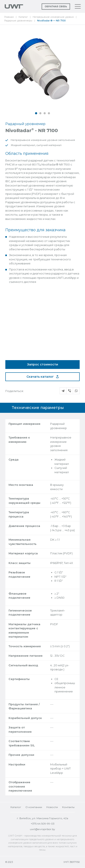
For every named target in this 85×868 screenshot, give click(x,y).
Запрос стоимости (43, 364)
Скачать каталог (43, 377)
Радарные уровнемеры (18, 21)
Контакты (68, 807)
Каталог (23, 17)
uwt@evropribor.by (42, 829)
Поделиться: (15, 391)
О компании (34, 807)
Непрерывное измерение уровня (53, 17)
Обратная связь (56, 7)
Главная (9, 17)
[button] (36, 113)
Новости (52, 807)
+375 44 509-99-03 (43, 824)
